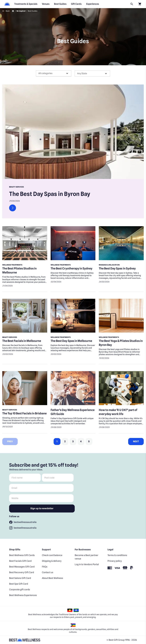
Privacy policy (115, 561)
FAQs (45, 567)
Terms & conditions (117, 555)
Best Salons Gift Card (20, 578)
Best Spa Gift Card (19, 584)
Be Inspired (21, 11)
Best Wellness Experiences (23, 595)
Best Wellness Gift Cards (22, 555)
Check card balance (52, 555)
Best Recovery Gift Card (22, 572)
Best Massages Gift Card (22, 567)
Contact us (48, 572)
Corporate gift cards (20, 590)
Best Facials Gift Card (20, 561)
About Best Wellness (52, 578)
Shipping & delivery (52, 561)
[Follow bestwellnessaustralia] (23, 522)
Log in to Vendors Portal (87, 564)
